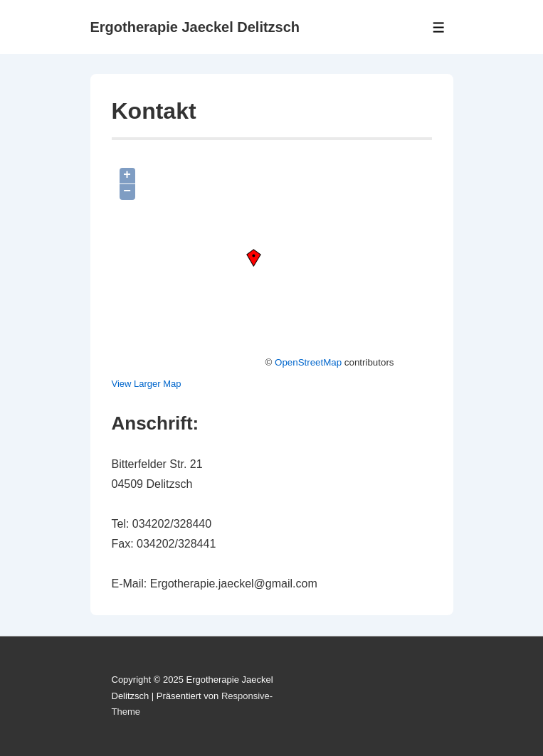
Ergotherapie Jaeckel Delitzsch (195, 27)
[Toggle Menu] (439, 27)
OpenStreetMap (308, 362)
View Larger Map (147, 384)
